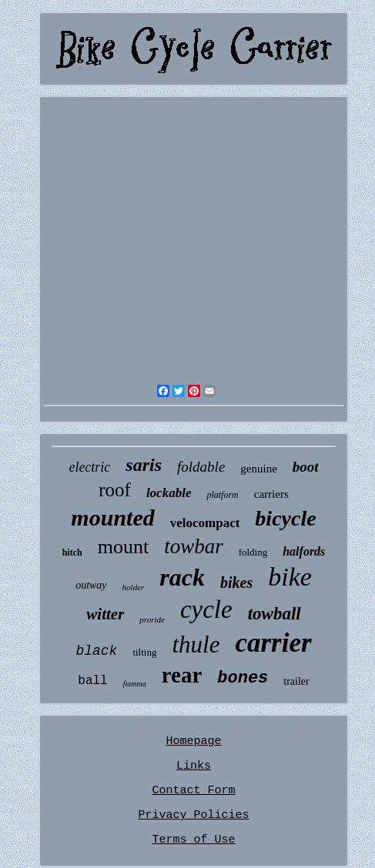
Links (194, 766)
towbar (194, 546)
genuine (258, 469)
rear (182, 675)
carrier (273, 643)
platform (222, 495)
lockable (169, 493)
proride (152, 619)
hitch (72, 553)
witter (105, 614)
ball (92, 681)
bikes (236, 583)
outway (91, 585)
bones (243, 678)
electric (89, 467)
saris (144, 465)
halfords (304, 551)
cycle (206, 609)
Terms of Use (193, 840)
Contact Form (193, 791)
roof (115, 490)
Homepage (193, 741)
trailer (296, 681)
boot (306, 467)
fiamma (135, 684)
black (96, 651)
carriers (271, 494)
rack (182, 577)
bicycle (285, 518)
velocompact (205, 523)
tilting (144, 652)
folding (253, 552)
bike (290, 577)
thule (196, 644)
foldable (201, 467)
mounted (112, 517)
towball (275, 614)
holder (134, 587)
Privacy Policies (193, 815)
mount (123, 547)
